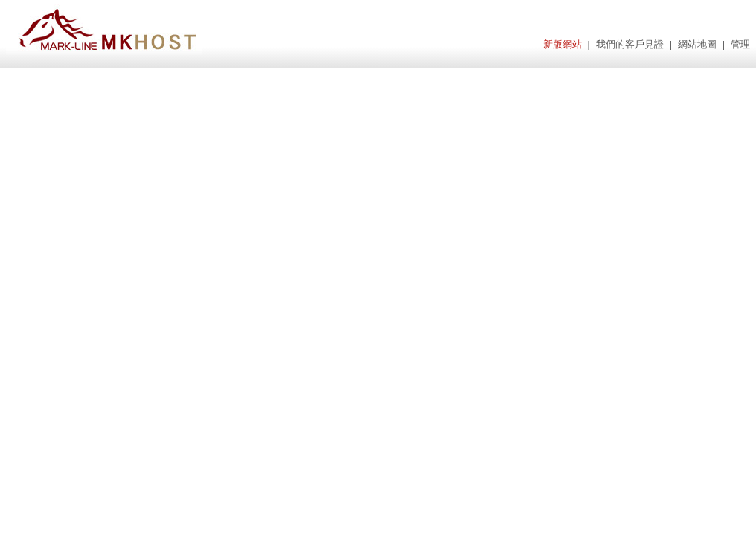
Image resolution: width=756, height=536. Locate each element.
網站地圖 (697, 44)
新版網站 (563, 44)
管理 (740, 44)
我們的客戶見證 (630, 44)
